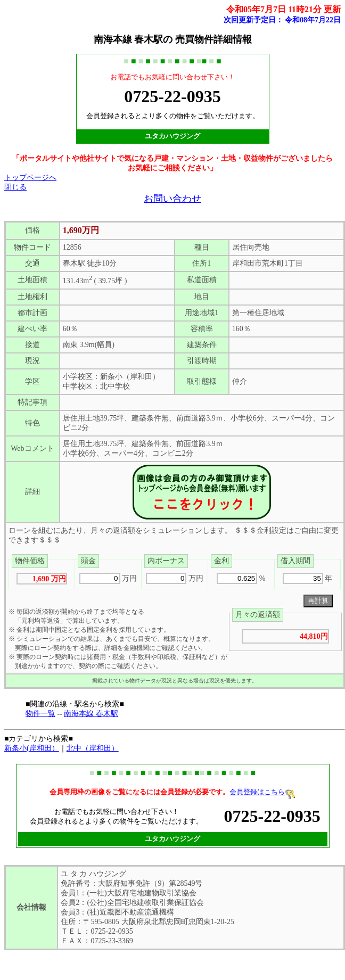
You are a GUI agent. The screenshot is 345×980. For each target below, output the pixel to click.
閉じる (15, 187)
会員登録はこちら (262, 792)
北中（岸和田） (93, 748)
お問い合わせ (172, 199)
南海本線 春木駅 (91, 714)
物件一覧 (40, 714)
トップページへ (30, 178)
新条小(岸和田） (32, 748)
